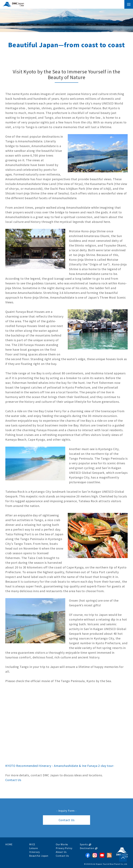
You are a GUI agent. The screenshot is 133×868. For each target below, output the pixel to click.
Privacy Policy (64, 848)
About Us (61, 852)
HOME (9, 844)
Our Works (62, 844)
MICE (32, 844)
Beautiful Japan (39, 856)
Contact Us (13, 780)
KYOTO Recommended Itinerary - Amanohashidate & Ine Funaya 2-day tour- (60, 766)
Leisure (34, 848)
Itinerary (35, 852)
